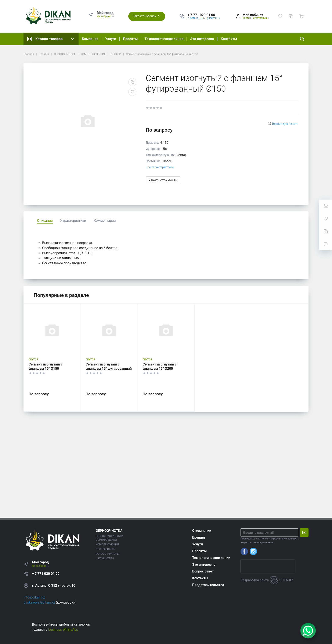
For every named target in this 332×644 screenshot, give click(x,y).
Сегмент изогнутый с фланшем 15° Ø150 (46, 366)
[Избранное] (280, 16)
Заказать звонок (147, 16)
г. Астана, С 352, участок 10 (204, 18)
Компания (90, 39)
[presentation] (268, 566)
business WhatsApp (63, 630)
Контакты (229, 39)
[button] (204, 15)
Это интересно (202, 39)
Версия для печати (285, 124)
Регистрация (259, 18)
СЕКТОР (33, 360)
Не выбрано (106, 17)
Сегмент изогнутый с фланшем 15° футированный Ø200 (109, 369)
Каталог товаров (51, 39)
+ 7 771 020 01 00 (46, 574)
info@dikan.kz (34, 597)
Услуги (111, 39)
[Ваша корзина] (302, 16)
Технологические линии (164, 39)
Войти (246, 18)
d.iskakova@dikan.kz (39, 602)
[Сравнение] (291, 16)
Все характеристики (160, 167)
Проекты (130, 39)
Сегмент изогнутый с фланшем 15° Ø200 (160, 366)
